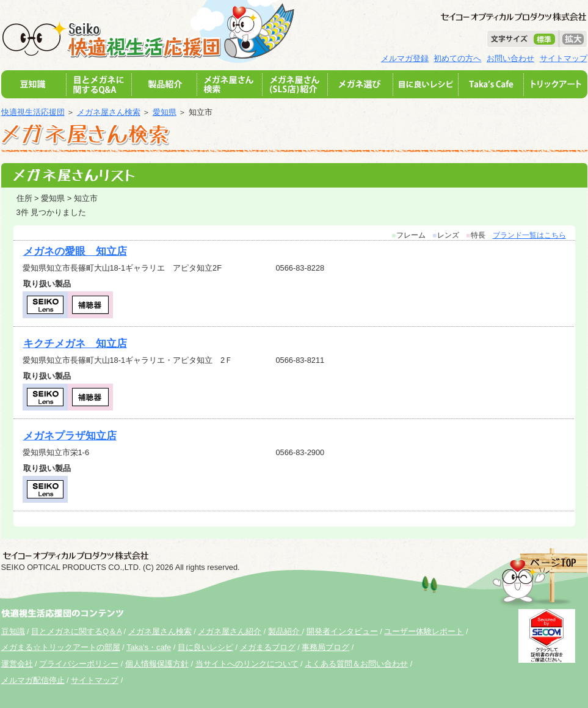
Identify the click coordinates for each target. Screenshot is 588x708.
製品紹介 (285, 631)
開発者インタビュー (342, 631)
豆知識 (13, 631)
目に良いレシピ (205, 647)
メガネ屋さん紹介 (230, 631)
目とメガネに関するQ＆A (76, 631)
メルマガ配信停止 (33, 680)
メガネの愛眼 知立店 (75, 251)
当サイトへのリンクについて (247, 664)
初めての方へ (457, 58)
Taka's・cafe (149, 647)
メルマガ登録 (405, 58)
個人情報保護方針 (157, 664)
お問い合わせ (510, 58)
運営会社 (17, 664)
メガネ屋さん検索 (109, 112)
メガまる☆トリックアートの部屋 (61, 647)
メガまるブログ (268, 647)
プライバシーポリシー (79, 664)
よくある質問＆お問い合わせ (356, 664)
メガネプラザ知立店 (70, 436)
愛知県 (165, 112)
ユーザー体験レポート (424, 631)
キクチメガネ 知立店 (75, 344)
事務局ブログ (325, 647)
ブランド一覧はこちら (529, 235)
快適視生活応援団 (33, 112)
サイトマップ (564, 58)
